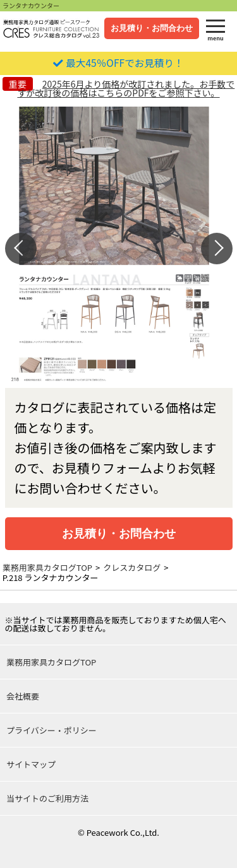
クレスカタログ (132, 567)
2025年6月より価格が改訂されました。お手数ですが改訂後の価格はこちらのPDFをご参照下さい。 (126, 88)
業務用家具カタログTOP (47, 567)
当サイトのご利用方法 (47, 798)
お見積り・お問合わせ (152, 28)
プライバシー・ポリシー (52, 730)
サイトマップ (31, 764)
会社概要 (23, 696)
